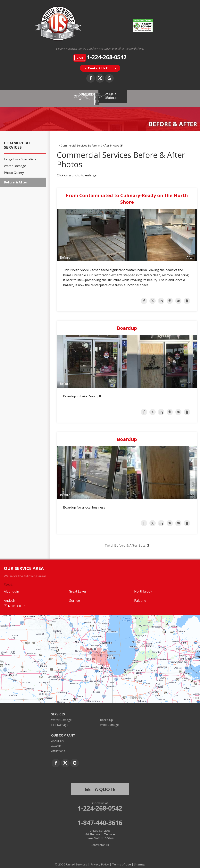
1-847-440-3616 (100, 819)
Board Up (106, 716)
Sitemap (140, 860)
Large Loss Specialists (20, 155)
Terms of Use (121, 860)
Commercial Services (17, 141)
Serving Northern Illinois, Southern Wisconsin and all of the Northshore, (100, 49)
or (100, 68)
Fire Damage (60, 721)
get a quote (100, 785)
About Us (57, 737)
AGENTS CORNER (151, 94)
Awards (56, 742)
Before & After (16, 178)
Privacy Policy (100, 860)
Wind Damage (109, 721)
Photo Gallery (14, 169)
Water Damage (15, 162)
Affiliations (58, 747)
